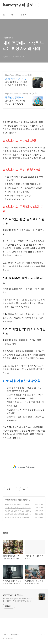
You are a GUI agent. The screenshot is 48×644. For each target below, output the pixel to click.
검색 (37, 5)
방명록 (23, 15)
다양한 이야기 (11, 500)
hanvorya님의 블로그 (20, 5)
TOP (43, 636)
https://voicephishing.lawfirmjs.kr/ (18, 94)
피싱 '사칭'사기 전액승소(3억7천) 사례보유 (16, 79)
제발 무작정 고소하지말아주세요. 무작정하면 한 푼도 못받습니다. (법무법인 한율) (16, 84)
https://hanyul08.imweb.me (16, 75)
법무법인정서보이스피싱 (16, 98)
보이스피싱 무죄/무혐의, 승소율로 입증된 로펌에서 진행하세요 (16, 102)
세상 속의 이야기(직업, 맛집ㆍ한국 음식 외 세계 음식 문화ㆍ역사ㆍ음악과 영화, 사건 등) (18, 600)
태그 (13, 15)
